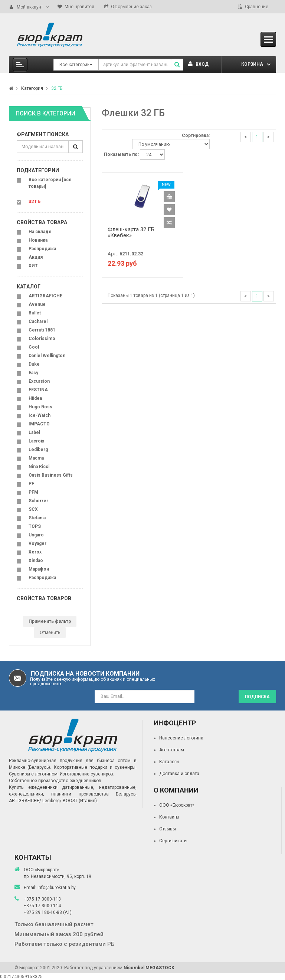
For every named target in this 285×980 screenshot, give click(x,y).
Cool (34, 347)
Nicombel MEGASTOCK (149, 968)
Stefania (37, 518)
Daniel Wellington (47, 356)
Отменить (50, 633)
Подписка (257, 697)
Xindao (36, 561)
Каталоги (169, 762)
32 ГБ (57, 88)
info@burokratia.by (57, 888)
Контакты (169, 817)
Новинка (38, 240)
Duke (34, 364)
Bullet (35, 313)
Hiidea (35, 398)
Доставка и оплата (179, 774)
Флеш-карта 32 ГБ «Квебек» (131, 233)
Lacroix (36, 441)
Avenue (37, 304)
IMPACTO (39, 424)
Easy (33, 373)
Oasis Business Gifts (51, 475)
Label (34, 432)
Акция (36, 257)
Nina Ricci (39, 467)
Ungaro (36, 535)
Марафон (39, 569)
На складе (40, 232)
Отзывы (168, 829)
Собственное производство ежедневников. (56, 781)
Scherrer (38, 501)
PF (31, 484)
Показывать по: (121, 154)
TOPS (35, 526)
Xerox (35, 552)
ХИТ (33, 266)
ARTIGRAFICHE (45, 296)
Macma (36, 458)
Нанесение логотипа (181, 738)
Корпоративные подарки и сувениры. (95, 767)
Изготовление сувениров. (87, 774)
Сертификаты (173, 841)
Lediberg (38, 450)
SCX (33, 509)
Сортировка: (196, 135)
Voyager (37, 543)
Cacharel (38, 321)
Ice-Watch (40, 415)
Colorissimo (42, 339)
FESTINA (38, 390)
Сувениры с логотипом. (34, 774)
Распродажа (42, 249)
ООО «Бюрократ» (177, 805)
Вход (198, 64)
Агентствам (172, 750)
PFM (33, 492)
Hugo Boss (40, 407)
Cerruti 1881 (42, 330)
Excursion (39, 381)
